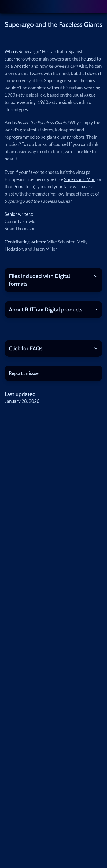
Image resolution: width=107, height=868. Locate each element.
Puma (19, 187)
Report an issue (24, 373)
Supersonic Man (80, 179)
